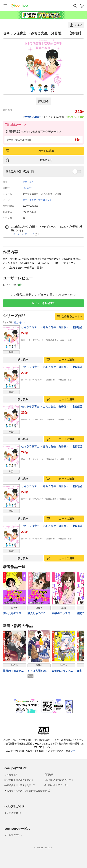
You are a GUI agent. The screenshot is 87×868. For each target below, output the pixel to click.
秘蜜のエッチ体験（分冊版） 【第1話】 (63, 614)
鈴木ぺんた (28, 182)
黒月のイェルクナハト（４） (13, 671)
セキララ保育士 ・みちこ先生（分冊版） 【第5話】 (52, 486)
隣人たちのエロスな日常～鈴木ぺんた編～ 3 (38, 614)
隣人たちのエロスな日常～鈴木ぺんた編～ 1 (13, 614)
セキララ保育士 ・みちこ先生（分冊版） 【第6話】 (52, 526)
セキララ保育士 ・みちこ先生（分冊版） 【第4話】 (52, 446)
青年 (25, 200)
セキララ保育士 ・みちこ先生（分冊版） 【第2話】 (52, 367)
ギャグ (33, 200)
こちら (75, 751)
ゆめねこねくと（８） (61, 671)
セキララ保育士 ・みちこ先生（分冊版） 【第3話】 (52, 407)
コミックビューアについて (25, 234)
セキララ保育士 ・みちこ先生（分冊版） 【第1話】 (52, 327)
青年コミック (45, 200)
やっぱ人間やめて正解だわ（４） (38, 671)
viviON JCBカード (36, 117)
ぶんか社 (27, 188)
